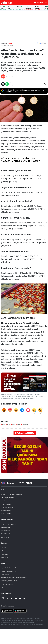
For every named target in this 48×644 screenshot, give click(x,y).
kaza (3, 425)
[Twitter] (12, 598)
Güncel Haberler (7, 520)
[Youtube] (16, 598)
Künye (3, 551)
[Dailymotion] (20, 598)
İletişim (4, 543)
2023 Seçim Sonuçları (8, 498)
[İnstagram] (3, 598)
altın (19, 425)
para (8, 425)
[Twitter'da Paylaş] (3, 84)
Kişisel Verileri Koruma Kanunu (11, 568)
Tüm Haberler (5, 537)
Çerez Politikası (6, 574)
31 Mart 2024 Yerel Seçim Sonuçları (12, 494)
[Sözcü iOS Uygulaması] (7, 611)
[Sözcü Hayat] (20, 483)
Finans (10, 43)
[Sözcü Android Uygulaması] (20, 611)
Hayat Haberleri (6, 511)
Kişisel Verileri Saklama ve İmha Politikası (14, 578)
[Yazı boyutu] (45, 84)
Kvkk (3, 563)
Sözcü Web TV (5, 528)
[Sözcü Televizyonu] (3, 483)
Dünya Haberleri (6, 514)
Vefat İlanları (5, 557)
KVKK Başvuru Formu (8, 584)
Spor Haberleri (6, 531)
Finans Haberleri (6, 504)
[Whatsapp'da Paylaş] (7, 84)
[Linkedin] (24, 598)
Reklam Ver (5, 554)
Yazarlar (4, 501)
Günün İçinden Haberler (9, 524)
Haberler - (4, 43)
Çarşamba (25, 425)
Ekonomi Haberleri (7, 507)
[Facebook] (7, 598)
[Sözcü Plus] (29, 483)
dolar (13, 425)
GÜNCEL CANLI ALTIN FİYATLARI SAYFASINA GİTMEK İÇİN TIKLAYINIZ (21, 160)
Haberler (4, 490)
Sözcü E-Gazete (6, 534)
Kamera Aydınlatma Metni (9, 581)
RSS (2, 587)
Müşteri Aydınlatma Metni (9, 571)
